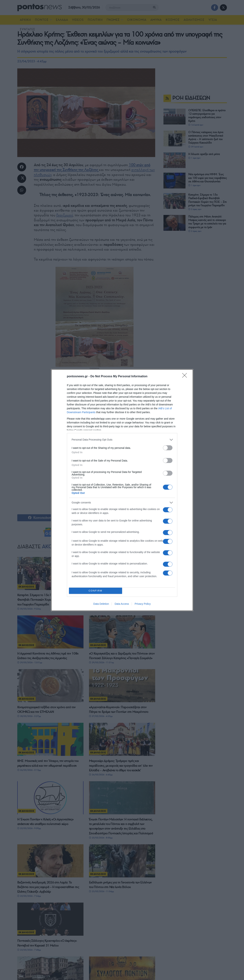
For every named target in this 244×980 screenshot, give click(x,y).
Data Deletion (101, 604)
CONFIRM (96, 591)
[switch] (168, 448)
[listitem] (122, 440)
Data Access (122, 604)
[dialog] (122, 490)
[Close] (186, 377)
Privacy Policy (143, 604)
